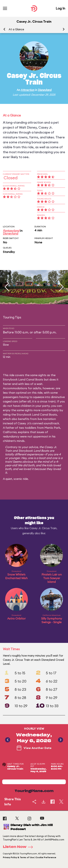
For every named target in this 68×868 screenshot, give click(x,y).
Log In (60, 8)
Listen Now (19, 847)
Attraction (28, 90)
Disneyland (45, 90)
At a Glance (16, 29)
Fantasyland (11, 231)
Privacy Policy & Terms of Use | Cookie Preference (30, 857)
